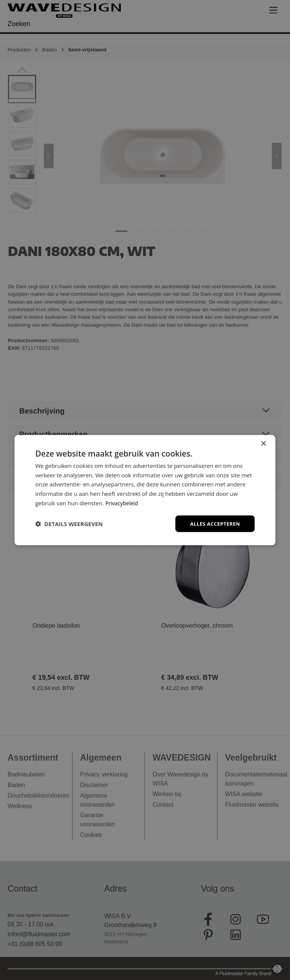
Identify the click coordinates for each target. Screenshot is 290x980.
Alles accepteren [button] (214, 523)
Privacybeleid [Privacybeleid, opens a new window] (123, 502)
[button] (69, 524)
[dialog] (145, 490)
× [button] (263, 443)
